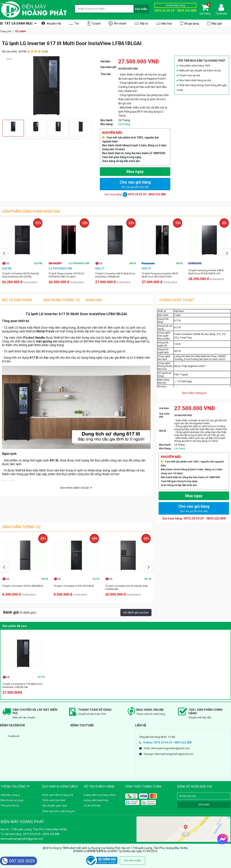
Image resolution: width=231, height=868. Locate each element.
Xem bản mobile (132, 861)
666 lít (133, 263)
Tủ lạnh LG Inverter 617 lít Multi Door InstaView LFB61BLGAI (22, 686)
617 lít (41, 677)
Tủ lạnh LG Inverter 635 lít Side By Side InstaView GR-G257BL (20, 275)
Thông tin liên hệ (10, 806)
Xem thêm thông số (194, 393)
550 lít (179, 263)
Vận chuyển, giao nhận (55, 806)
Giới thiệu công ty (10, 795)
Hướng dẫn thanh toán (96, 800)
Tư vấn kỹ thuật (92, 806)
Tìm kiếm (141, 9)
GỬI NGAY (204, 805)
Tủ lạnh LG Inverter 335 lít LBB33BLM (23, 586)
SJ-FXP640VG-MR (79, 263)
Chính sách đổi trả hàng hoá (58, 795)
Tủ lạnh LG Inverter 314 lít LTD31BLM (74, 586)
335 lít (44, 579)
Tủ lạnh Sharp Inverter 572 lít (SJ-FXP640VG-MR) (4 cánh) (67, 275)
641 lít (148, 579)
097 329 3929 (18, 861)
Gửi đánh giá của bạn (136, 612)
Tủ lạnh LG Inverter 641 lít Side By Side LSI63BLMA (126, 587)
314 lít (96, 579)
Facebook (14, 736)
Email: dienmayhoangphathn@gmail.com (167, 748)
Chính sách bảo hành (54, 800)
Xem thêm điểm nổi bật (74, 488)
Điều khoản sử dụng (12, 800)
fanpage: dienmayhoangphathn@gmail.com (169, 754)
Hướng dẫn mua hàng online (99, 795)
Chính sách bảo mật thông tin (59, 811)
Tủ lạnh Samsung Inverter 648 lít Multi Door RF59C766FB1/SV (206, 272)
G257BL (38, 263)
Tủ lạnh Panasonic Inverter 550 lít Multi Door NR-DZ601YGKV (160, 275)
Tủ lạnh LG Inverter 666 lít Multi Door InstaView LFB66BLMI (115, 275)
